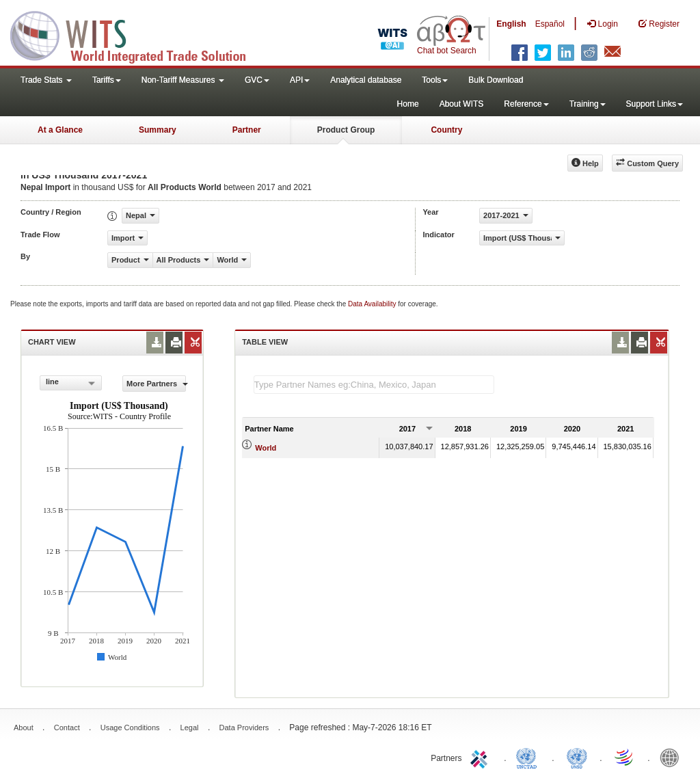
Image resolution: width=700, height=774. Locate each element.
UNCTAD (529, 757)
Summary (158, 130)
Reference (526, 104)
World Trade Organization (625, 757)
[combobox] (71, 383)
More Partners (156, 384)
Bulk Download (496, 80)
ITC (481, 757)
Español (550, 24)
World (266, 448)
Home (408, 104)
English (511, 24)
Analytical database (366, 80)
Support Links (655, 104)
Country (446, 130)
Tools (435, 80)
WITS (137, 34)
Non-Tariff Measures (183, 80)
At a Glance (60, 130)
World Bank (673, 757)
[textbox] (374, 385)
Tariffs (107, 80)
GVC (257, 80)
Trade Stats (46, 80)
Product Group (346, 130)
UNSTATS (577, 757)
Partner (247, 130)
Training (588, 104)
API (300, 80)
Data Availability (373, 304)
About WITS (462, 104)
